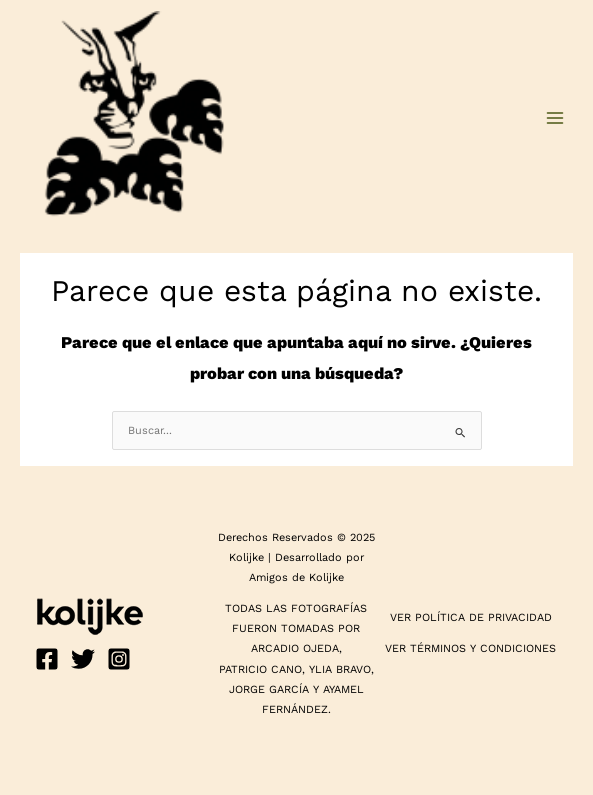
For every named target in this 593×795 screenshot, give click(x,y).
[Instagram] (119, 659)
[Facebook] (47, 659)
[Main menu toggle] (555, 118)
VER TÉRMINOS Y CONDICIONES (470, 648)
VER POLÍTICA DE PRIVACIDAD (471, 617)
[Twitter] (83, 659)
